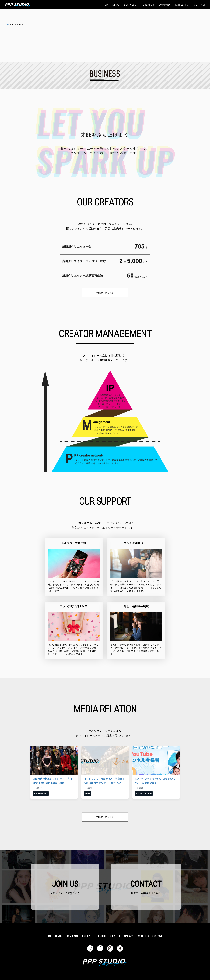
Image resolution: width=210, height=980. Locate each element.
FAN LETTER (182, 5)
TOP (106, 5)
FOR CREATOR (72, 936)
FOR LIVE (87, 936)
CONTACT (200, 5)
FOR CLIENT (101, 936)
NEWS (116, 5)
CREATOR (148, 5)
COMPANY (165, 5)
